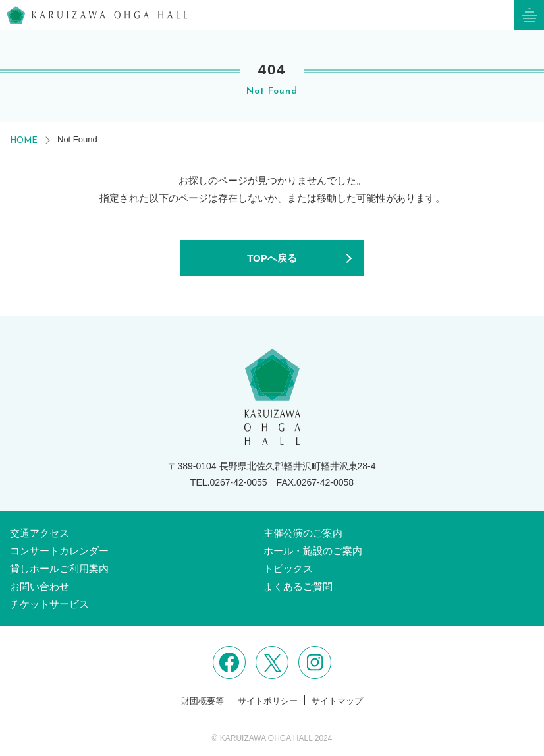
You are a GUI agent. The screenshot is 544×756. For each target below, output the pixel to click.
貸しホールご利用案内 (59, 568)
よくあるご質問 (298, 586)
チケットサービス (49, 604)
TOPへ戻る (272, 258)
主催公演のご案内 (303, 533)
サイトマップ (337, 701)
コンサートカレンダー (59, 551)
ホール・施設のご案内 (313, 551)
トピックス (288, 568)
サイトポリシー (268, 701)
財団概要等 (203, 701)
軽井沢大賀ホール (97, 15)
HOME (24, 141)
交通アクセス (40, 533)
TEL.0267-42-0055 (229, 482)
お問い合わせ (40, 586)
